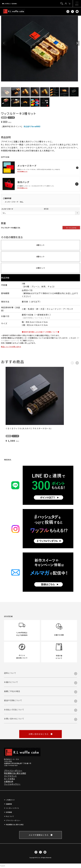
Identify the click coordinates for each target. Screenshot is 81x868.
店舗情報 (9, 804)
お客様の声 (9, 781)
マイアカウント (10, 776)
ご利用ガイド (10, 800)
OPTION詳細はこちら (22, 171)
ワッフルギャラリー (12, 784)
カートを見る (9, 779)
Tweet (3, 866)
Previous (4, 43)
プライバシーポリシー (13, 771)
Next (77, 43)
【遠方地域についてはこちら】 (36, 318)
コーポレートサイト (13, 808)
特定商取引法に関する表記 (15, 773)
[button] (72, 362)
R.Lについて (10, 816)
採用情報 (9, 812)
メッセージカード (7, 209)
